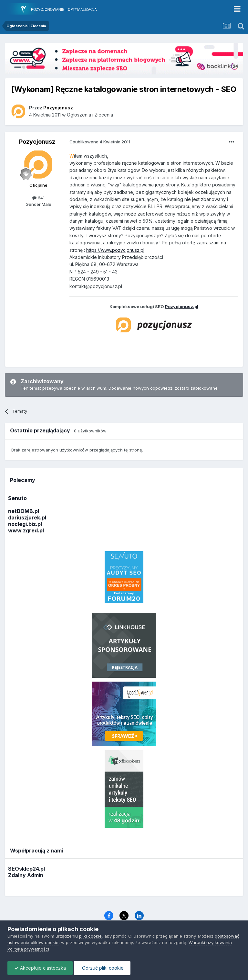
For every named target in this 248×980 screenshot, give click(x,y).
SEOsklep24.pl (26, 869)
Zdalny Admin (26, 875)
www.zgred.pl (26, 530)
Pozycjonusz (37, 142)
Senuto (17, 498)
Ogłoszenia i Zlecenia (90, 115)
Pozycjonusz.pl (182, 306)
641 (38, 198)
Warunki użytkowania (210, 942)
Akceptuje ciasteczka (40, 968)
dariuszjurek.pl (27, 518)
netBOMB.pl (24, 511)
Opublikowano (100, 142)
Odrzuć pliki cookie (102, 968)
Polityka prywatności (28, 949)
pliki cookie (90, 936)
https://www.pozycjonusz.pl (115, 250)
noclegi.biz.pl (25, 524)
